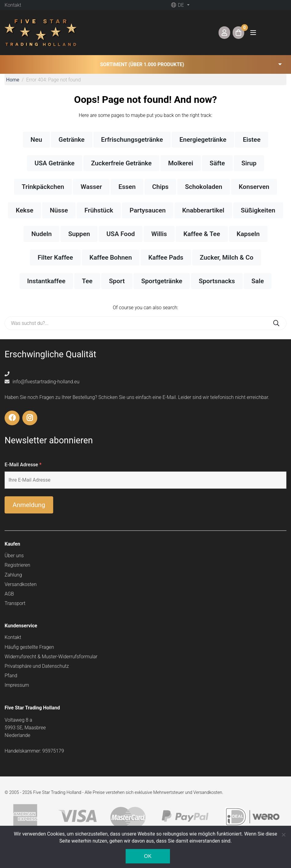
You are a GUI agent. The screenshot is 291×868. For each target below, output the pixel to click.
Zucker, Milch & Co (227, 257)
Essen (127, 187)
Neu (36, 140)
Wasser (91, 187)
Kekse (24, 210)
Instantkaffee (46, 281)
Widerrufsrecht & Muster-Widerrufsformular (51, 657)
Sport (117, 281)
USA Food (121, 234)
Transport (15, 603)
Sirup (249, 163)
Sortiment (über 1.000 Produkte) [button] (142, 64)
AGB (9, 594)
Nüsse (59, 210)
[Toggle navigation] (253, 33)
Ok (148, 856)
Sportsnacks (217, 281)
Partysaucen (148, 210)
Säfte (217, 163)
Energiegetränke (203, 140)
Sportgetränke (162, 281)
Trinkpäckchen (43, 187)
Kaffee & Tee (202, 234)
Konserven (254, 187)
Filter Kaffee (55, 257)
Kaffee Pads (166, 257)
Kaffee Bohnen (111, 257)
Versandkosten (21, 584)
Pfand (11, 676)
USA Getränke (55, 163)
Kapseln (248, 234)
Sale (258, 281)
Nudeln (41, 234)
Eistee (252, 140)
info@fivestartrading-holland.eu (42, 382)
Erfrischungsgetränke (132, 140)
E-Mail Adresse (23, 465)
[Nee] (283, 835)
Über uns (14, 556)
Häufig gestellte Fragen (29, 647)
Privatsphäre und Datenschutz (37, 666)
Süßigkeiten (258, 210)
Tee (87, 281)
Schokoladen (204, 187)
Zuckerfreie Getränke (121, 163)
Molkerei (181, 163)
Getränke (72, 140)
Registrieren (17, 565)
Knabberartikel (203, 210)
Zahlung (13, 575)
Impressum (17, 685)
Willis (159, 234)
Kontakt (13, 5)
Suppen (79, 234)
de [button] (177, 5)
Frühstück (99, 210)
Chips (160, 187)
